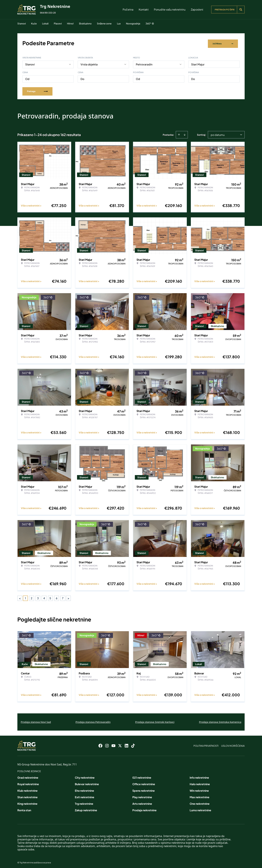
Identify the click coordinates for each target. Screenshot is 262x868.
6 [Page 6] (57, 597)
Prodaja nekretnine (144, 809)
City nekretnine (85, 776)
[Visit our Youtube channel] (113, 745)
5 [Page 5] (50, 597)
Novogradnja (133, 23)
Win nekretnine (199, 789)
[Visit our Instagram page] (107, 745)
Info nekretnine (199, 776)
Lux (119, 23)
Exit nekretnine (85, 796)
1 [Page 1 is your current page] (25, 597)
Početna (128, 9)
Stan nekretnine (27, 796)
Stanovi (22, 23)
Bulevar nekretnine (87, 783)
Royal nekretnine (28, 783)
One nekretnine (200, 802)
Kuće (34, 23)
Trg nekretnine (84, 802)
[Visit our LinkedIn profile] (126, 745)
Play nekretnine (142, 796)
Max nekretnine (200, 796)
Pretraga (37, 90)
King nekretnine (27, 802)
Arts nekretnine (142, 802)
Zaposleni (197, 9)
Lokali (45, 23)
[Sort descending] (185, 134)
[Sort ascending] (179, 134)
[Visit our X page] (120, 745)
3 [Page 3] (38, 597)
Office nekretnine (144, 783)
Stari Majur (198, 63)
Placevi (58, 23)
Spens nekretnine (144, 789)
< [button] (20, 597)
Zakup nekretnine (86, 809)
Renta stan (24, 809)
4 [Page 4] (44, 597)
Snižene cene (104, 23)
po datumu (218, 134)
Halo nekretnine (200, 783)
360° (150, 23)
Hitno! (70, 23)
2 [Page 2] (32, 597)
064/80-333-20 (48, 13)
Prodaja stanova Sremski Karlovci (155, 721)
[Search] (241, 10)
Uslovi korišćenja (233, 745)
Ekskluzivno (85, 23)
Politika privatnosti (206, 745)
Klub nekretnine (27, 789)
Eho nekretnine (84, 789)
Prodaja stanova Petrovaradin (93, 721)
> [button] (68, 597)
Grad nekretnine (28, 776)
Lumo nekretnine (200, 809)
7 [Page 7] (63, 597)
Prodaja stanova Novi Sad (36, 721)
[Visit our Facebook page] (100, 745)
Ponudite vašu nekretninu (170, 9)
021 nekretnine (142, 776)
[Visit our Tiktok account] (133, 745)
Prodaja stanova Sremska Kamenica (220, 721)
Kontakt (144, 9)
